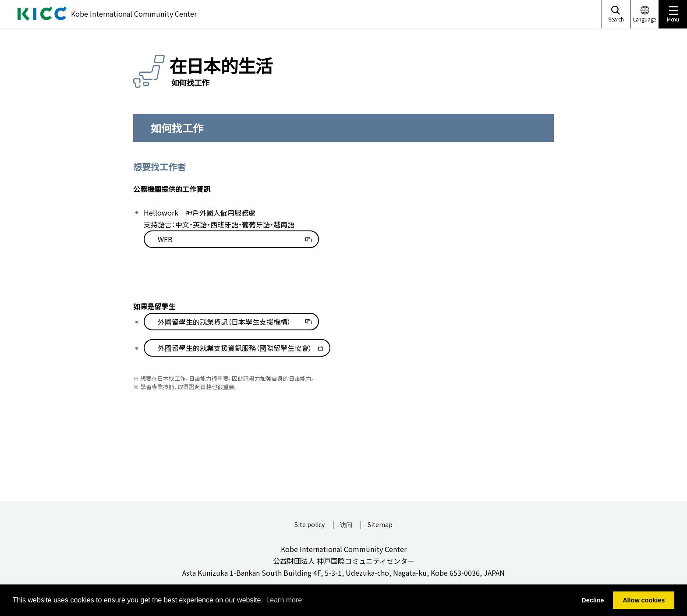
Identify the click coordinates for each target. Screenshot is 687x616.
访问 (346, 525)
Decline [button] (593, 600)
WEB (165, 239)
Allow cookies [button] (644, 600)
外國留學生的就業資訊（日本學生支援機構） (224, 322)
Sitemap (380, 525)
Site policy (310, 525)
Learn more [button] (284, 600)
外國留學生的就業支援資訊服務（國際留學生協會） (235, 348)
